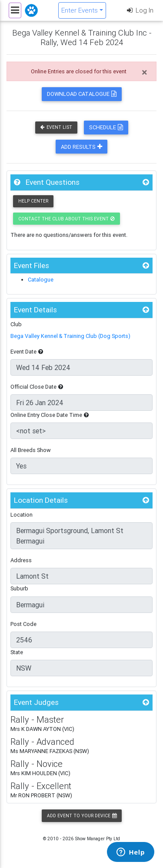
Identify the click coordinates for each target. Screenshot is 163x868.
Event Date (27, 352)
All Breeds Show (31, 450)
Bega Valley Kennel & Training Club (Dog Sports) (70, 336)
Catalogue (41, 280)
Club (16, 324)
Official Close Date (37, 387)
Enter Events (80, 10)
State (17, 652)
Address (21, 560)
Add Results (81, 147)
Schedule (106, 127)
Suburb (19, 588)
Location (22, 515)
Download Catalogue (82, 94)
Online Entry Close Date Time (50, 415)
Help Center (33, 201)
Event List (56, 127)
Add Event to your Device (82, 816)
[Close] (145, 72)
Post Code (23, 624)
